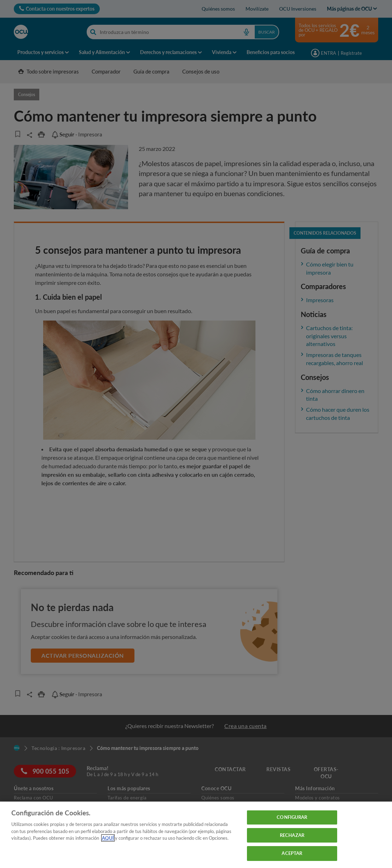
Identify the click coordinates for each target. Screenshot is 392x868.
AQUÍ (108, 838)
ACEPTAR (292, 853)
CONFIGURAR (292, 817)
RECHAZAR (292, 835)
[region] (196, 835)
